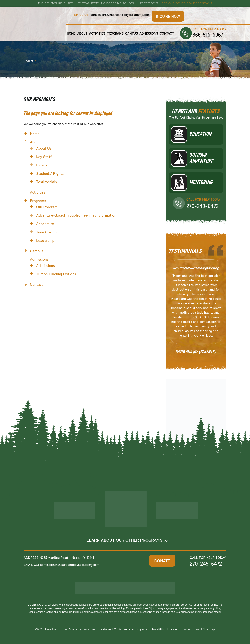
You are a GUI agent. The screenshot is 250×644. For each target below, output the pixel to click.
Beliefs (42, 165)
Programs (115, 33)
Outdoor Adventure (202, 158)
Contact (167, 33)
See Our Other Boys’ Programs (187, 3)
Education (201, 134)
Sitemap (209, 629)
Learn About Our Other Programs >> (128, 540)
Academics (45, 223)
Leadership (45, 240)
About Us (44, 148)
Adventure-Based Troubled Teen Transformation (76, 215)
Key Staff (44, 156)
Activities (97, 33)
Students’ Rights (50, 173)
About (82, 33)
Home (71, 33)
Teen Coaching (48, 232)
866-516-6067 (208, 34)
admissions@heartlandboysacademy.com (120, 14)
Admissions (149, 33)
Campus (131, 33)
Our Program (47, 207)
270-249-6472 (203, 206)
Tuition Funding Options (56, 274)
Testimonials (47, 182)
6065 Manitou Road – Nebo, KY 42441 (67, 557)
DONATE (162, 561)
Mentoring (201, 183)
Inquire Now (168, 16)
